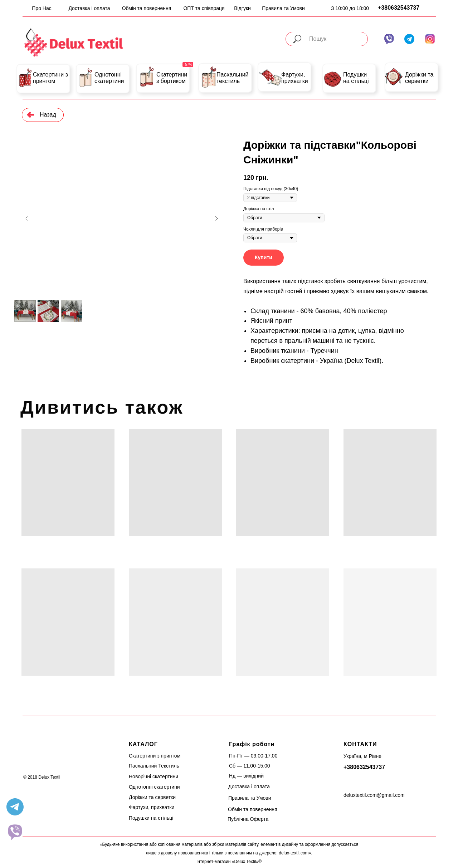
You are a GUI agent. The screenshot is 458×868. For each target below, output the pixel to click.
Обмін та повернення (147, 8)
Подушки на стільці (356, 78)
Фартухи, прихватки (295, 78)
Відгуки (242, 8)
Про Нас (42, 8)
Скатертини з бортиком (172, 78)
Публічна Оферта (248, 819)
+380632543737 (399, 8)
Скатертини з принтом (50, 78)
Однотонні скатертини (109, 78)
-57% (188, 65)
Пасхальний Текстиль (154, 766)
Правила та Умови (283, 8)
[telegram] (15, 807)
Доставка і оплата (89, 8)
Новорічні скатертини (154, 776)
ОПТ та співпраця (204, 8)
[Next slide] (216, 218)
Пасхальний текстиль (233, 78)
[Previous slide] (27, 218)
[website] (15, 832)
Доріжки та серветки (419, 78)
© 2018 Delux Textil (42, 777)
